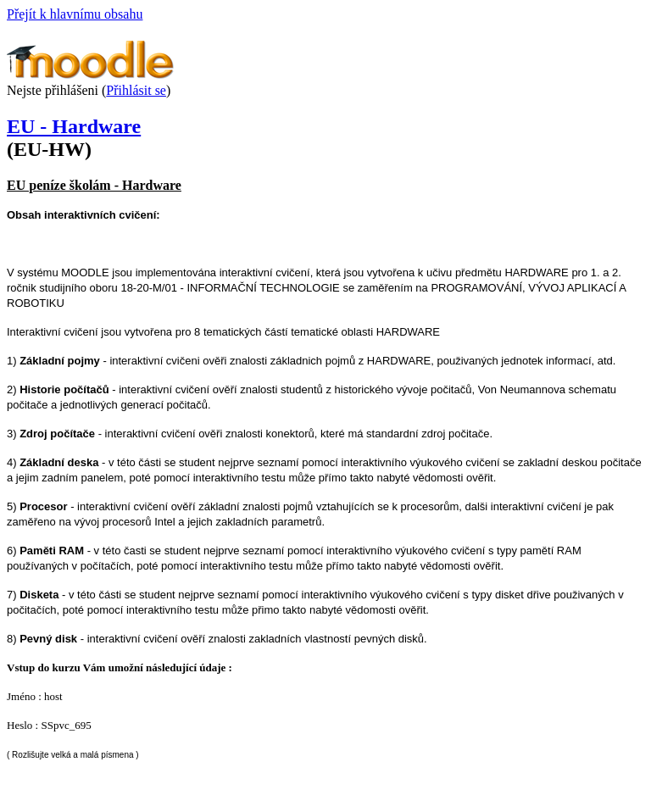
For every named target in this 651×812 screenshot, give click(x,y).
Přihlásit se (136, 90)
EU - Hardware (74, 126)
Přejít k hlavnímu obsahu (75, 14)
